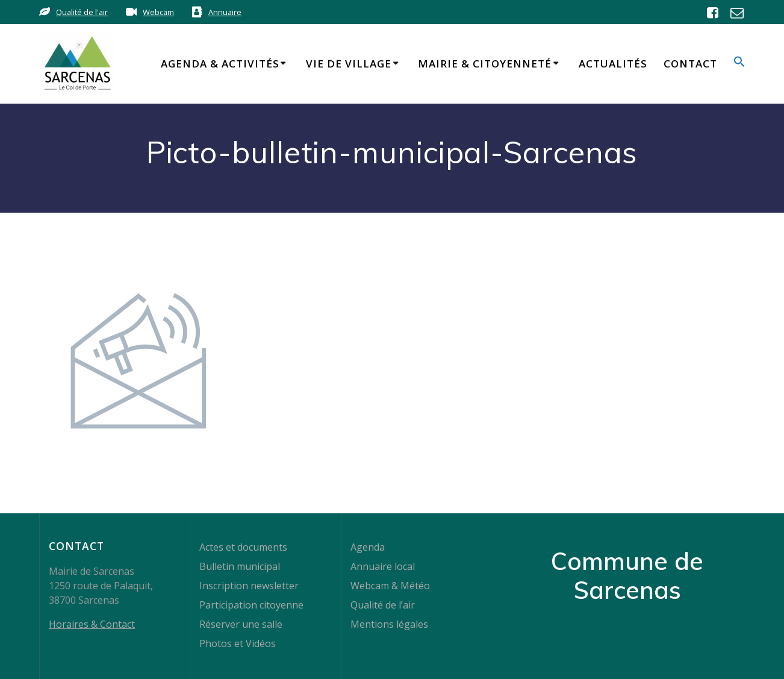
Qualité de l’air (383, 605)
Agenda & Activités (220, 64)
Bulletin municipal (240, 566)
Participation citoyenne (251, 605)
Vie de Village (349, 64)
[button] (739, 64)
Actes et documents (243, 547)
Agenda (368, 547)
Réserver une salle (241, 624)
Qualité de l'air (82, 12)
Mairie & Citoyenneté (485, 64)
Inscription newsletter (249, 586)
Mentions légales (389, 624)
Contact (690, 64)
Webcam (158, 12)
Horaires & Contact (92, 624)
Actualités (613, 64)
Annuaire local (383, 566)
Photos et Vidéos (238, 643)
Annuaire (225, 12)
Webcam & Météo (390, 586)
